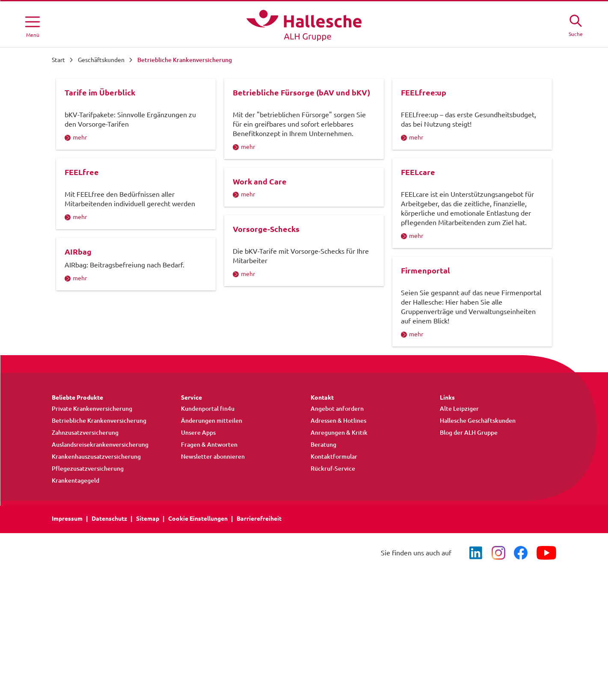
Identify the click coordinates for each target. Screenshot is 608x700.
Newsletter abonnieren (213, 517)
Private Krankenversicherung (92, 469)
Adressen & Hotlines (338, 481)
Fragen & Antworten (209, 505)
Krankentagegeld (76, 541)
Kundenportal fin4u (208, 469)
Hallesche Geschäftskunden (478, 481)
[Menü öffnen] (33, 25)
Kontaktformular (334, 517)
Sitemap (148, 579)
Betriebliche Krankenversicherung (99, 481)
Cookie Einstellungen (198, 579)
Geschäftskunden (101, 60)
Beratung (323, 505)
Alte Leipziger (459, 469)
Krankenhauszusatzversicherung (96, 517)
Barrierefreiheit (259, 579)
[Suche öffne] (575, 24)
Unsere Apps (198, 493)
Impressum (67, 579)
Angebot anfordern (337, 469)
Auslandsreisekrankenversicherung (100, 505)
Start (58, 60)
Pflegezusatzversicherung (88, 529)
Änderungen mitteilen (212, 481)
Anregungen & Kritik (339, 493)
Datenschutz (109, 579)
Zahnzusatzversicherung (85, 493)
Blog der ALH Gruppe (469, 493)
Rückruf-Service (333, 529)
